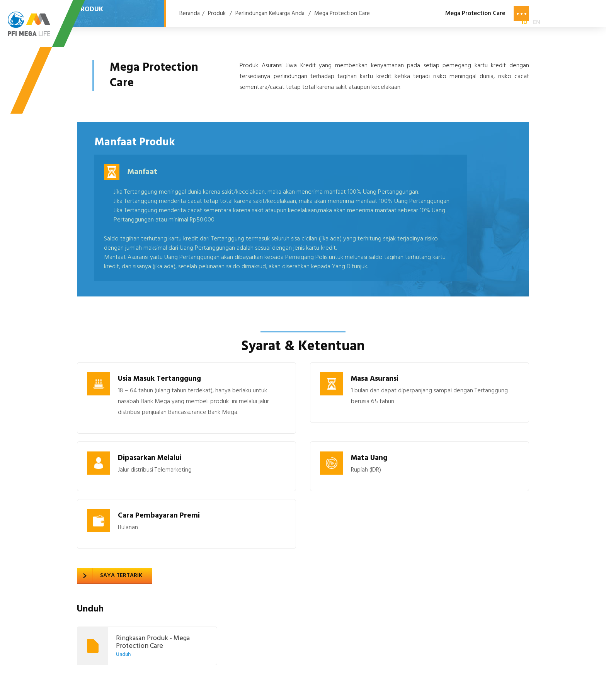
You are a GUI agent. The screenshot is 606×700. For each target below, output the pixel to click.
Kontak (486, 23)
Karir (450, 23)
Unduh (123, 655)
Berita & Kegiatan (398, 23)
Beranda (190, 14)
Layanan (280, 23)
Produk (238, 23)
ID (525, 22)
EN (537, 22)
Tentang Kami (331, 23)
